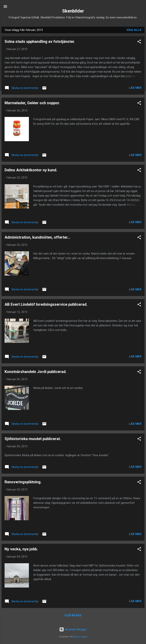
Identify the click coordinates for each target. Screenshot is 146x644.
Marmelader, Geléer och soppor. (32, 103)
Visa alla (134, 30)
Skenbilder (73, 11)
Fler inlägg (73, 615)
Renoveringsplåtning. (23, 482)
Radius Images (81, 637)
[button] (139, 42)
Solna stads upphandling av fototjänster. (40, 42)
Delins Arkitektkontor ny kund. (31, 170)
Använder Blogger (73, 629)
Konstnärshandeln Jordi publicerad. (36, 372)
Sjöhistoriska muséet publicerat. (33, 439)
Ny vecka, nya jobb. (21, 549)
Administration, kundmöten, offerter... (37, 237)
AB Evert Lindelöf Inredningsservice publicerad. (46, 304)
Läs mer (135, 88)
